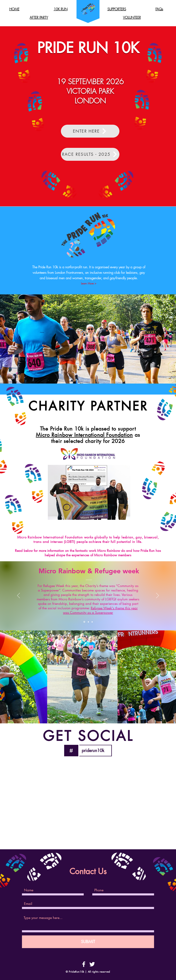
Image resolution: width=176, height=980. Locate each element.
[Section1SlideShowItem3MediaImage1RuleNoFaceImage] (92, 622)
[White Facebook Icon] (84, 964)
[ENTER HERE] (90, 131)
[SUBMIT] (88, 942)
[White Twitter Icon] (92, 964)
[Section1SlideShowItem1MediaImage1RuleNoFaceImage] (84, 622)
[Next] (157, 596)
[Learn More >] (89, 283)
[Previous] (19, 596)
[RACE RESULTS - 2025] (90, 154)
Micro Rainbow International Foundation (84, 435)
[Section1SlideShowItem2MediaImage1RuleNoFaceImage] (88, 622)
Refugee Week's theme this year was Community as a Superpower (100, 610)
